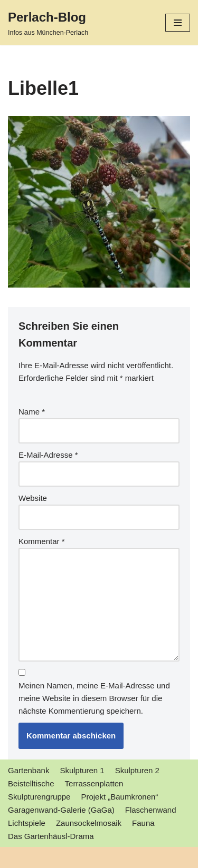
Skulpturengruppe (39, 797)
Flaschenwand (151, 810)
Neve (17, 857)
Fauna (143, 823)
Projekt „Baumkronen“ (119, 797)
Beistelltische (31, 783)
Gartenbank (29, 770)
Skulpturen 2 (137, 770)
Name (32, 412)
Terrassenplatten (94, 783)
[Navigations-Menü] (178, 23)
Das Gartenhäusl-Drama (51, 836)
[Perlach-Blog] (48, 23)
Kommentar (42, 541)
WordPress (108, 857)
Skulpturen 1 (82, 770)
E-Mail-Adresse (48, 455)
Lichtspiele (27, 823)
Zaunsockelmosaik (89, 823)
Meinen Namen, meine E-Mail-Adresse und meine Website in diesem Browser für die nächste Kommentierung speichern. (94, 698)
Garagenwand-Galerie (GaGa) (61, 810)
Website (33, 498)
